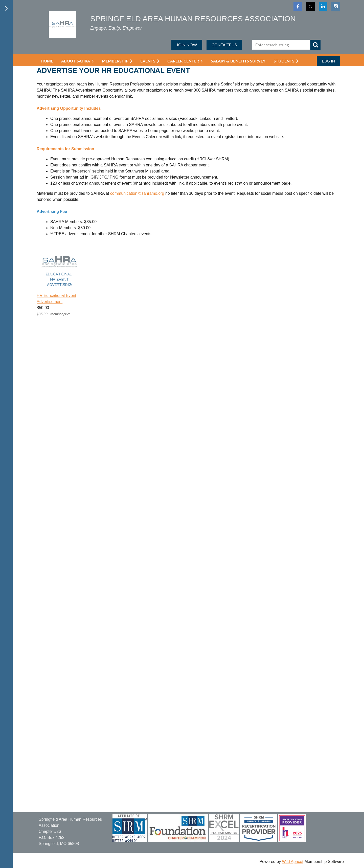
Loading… (163, 567)
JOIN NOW (187, 45)
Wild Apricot (292, 862)
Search (315, 45)
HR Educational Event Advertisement (56, 299)
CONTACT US (224, 45)
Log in (328, 61)
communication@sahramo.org (137, 193)
